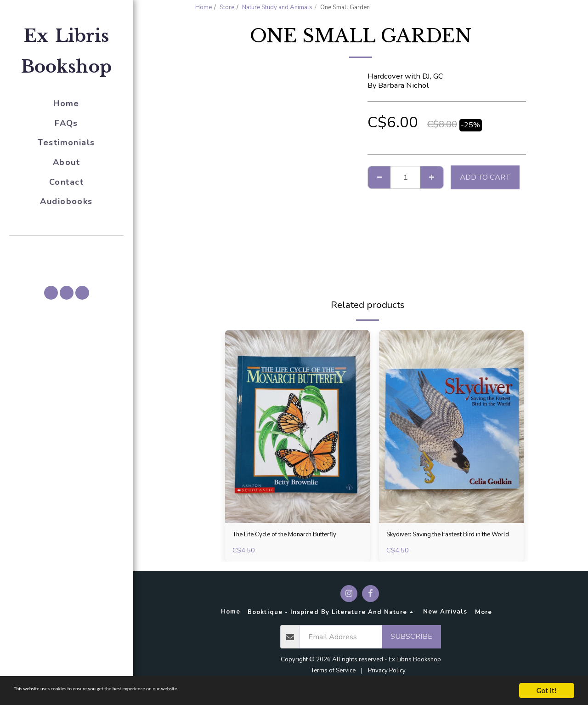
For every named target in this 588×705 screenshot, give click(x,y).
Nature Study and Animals (277, 7)
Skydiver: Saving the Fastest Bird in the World (446, 541)
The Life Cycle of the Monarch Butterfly (284, 541)
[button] (67, 249)
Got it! (547, 691)
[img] (297, 426)
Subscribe (411, 650)
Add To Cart (485, 177)
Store (227, 7)
